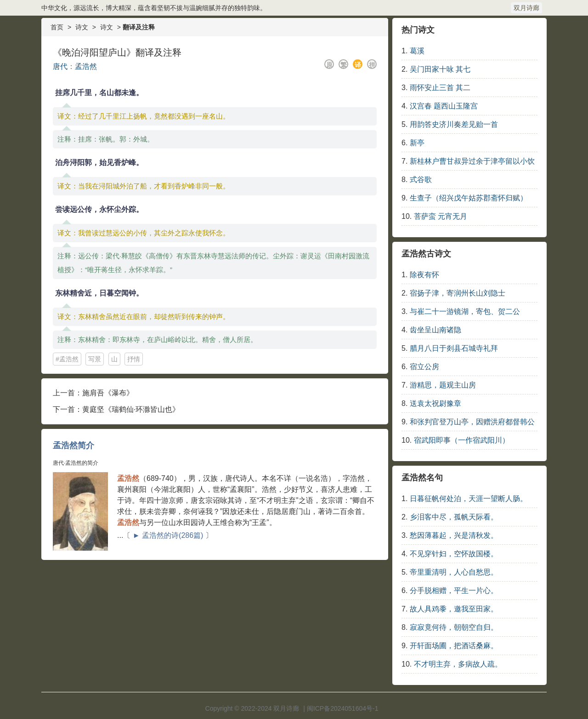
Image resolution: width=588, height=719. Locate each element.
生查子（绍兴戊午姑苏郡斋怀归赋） (469, 198)
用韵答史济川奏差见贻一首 (454, 124)
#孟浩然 (67, 359)
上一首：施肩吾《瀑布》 (93, 393)
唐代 (60, 66)
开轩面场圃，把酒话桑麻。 (454, 646)
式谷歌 (421, 180)
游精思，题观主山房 (443, 385)
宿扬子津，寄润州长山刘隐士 (458, 293)
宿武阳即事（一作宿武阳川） (462, 440)
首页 (57, 27)
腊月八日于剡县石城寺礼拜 (454, 348)
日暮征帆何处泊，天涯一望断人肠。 (469, 499)
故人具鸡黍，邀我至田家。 (454, 609)
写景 (95, 359)
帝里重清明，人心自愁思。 (454, 572)
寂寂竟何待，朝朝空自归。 (454, 627)
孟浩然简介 (73, 445)
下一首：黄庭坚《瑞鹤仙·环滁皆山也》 (116, 409)
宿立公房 (424, 367)
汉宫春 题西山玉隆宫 (444, 106)
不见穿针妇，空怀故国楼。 (454, 554)
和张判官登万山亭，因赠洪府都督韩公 (472, 422)
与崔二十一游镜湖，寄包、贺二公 (465, 311)
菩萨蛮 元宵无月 (441, 216)
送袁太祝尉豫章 (435, 403)
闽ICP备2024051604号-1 (343, 708)
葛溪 (417, 51)
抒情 (134, 359)
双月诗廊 (526, 8)
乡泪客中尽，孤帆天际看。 (454, 517)
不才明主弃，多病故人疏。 (458, 664)
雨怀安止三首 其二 (440, 88)
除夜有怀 (424, 275)
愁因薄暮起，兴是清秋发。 (454, 535)
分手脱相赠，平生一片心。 (454, 591)
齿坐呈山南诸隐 (435, 330)
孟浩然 (86, 66)
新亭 (417, 143)
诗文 (82, 27)
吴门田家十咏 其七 (440, 69)
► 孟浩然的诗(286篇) (168, 535)
